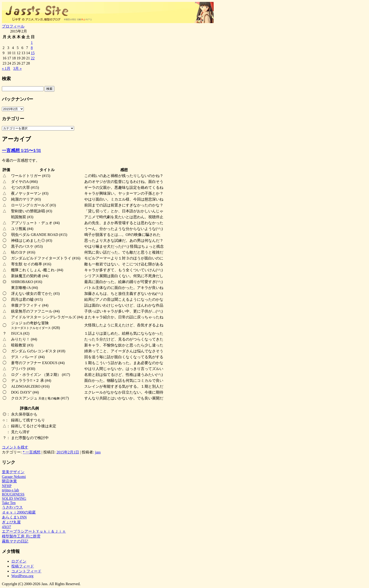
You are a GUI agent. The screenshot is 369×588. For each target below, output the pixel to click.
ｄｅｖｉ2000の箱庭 (19, 512)
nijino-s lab (10, 490)
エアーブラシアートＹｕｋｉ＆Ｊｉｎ (34, 531)
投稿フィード (23, 566)
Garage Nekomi (14, 477)
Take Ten (9, 503)
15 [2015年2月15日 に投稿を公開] (33, 53)
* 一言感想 (32, 452)
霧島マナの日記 (15, 541)
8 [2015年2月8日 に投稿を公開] (32, 48)
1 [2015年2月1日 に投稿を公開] (32, 43)
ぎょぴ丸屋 (11, 522)
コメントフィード (26, 571)
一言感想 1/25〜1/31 (21, 150)
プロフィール (13, 26)
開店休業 (9, 481)
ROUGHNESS (13, 494)
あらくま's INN (14, 517)
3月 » (17, 68)
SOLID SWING (14, 499)
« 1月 (6, 68)
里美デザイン (13, 472)
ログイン (19, 561)
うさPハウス (12, 507)
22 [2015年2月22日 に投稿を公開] (33, 58)
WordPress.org (22, 576)
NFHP (7, 486)
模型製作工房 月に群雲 (21, 536)
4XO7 (6, 527)
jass (98, 452)
